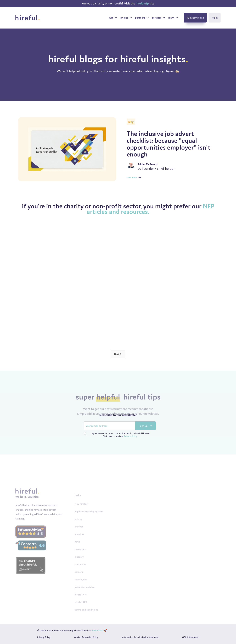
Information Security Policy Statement (140, 637)
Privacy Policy (131, 436)
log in (215, 18)
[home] (29, 18)
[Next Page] (118, 354)
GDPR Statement (190, 637)
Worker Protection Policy (86, 637)
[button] (113, 18)
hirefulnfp (143, 3)
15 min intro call (195, 18)
